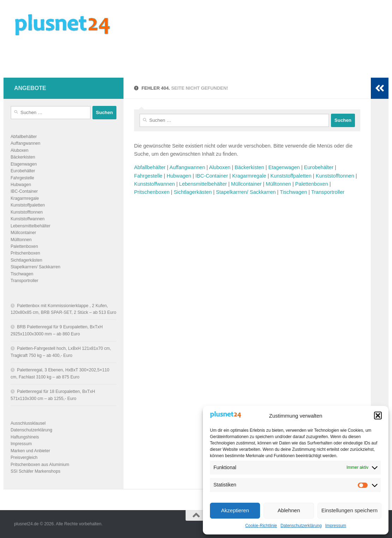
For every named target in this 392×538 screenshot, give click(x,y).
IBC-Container (212, 176)
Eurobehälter (319, 167)
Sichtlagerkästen (193, 192)
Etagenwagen (284, 167)
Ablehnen (289, 510)
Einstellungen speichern (349, 510)
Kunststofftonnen (335, 176)
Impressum (336, 526)
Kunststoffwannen (155, 184)
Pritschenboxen (152, 192)
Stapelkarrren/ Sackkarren (246, 192)
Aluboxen (220, 167)
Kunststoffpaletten (291, 176)
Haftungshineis (25, 437)
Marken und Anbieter (30, 451)
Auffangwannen (187, 167)
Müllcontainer (246, 184)
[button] (378, 416)
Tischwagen (293, 192)
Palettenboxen (312, 184)
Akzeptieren (235, 510)
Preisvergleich (24, 458)
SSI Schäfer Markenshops (35, 471)
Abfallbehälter (150, 167)
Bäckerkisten (249, 167)
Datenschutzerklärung (301, 526)
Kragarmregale (249, 176)
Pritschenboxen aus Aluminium (40, 465)
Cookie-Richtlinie (261, 526)
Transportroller (328, 192)
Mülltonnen (278, 184)
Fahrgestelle (148, 176)
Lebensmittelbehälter (203, 184)
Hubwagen (179, 176)
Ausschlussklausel (28, 423)
